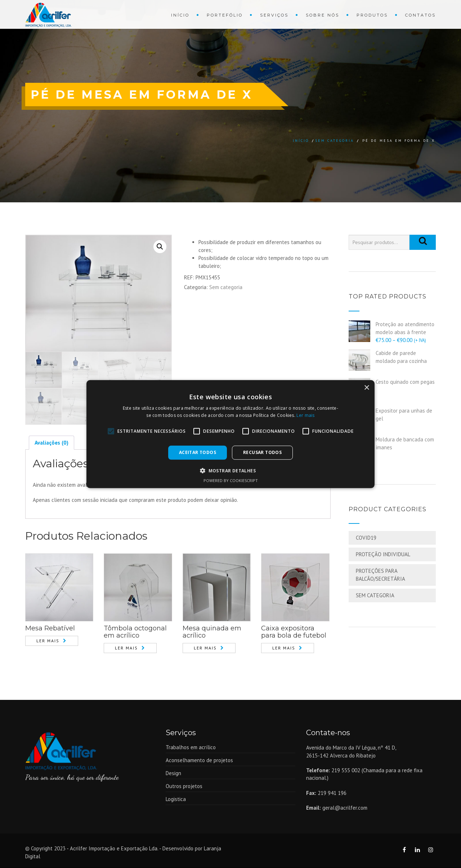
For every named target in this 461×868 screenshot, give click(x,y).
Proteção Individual (383, 554)
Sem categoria (335, 141)
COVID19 (366, 538)
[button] (230, 471)
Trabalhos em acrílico (191, 748)
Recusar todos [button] (262, 452)
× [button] (366, 388)
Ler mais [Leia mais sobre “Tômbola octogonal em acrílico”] (126, 648)
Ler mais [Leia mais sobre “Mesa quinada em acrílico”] (205, 648)
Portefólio (225, 15)
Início (180, 15)
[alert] (230, 434)
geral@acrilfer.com (345, 808)
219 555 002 (346, 771)
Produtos (372, 15)
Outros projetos (184, 786)
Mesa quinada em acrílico (212, 633)
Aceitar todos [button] (198, 452)
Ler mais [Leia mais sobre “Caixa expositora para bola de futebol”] (284, 648)
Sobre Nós (323, 15)
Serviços (274, 15)
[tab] (52, 443)
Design (173, 773)
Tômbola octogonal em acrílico (135, 633)
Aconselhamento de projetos (199, 761)
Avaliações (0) (52, 443)
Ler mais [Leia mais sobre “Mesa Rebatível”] (48, 641)
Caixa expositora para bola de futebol (294, 633)
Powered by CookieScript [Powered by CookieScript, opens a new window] (231, 480)
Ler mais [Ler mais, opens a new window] (305, 415)
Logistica (176, 799)
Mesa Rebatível (50, 629)
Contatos (420, 15)
